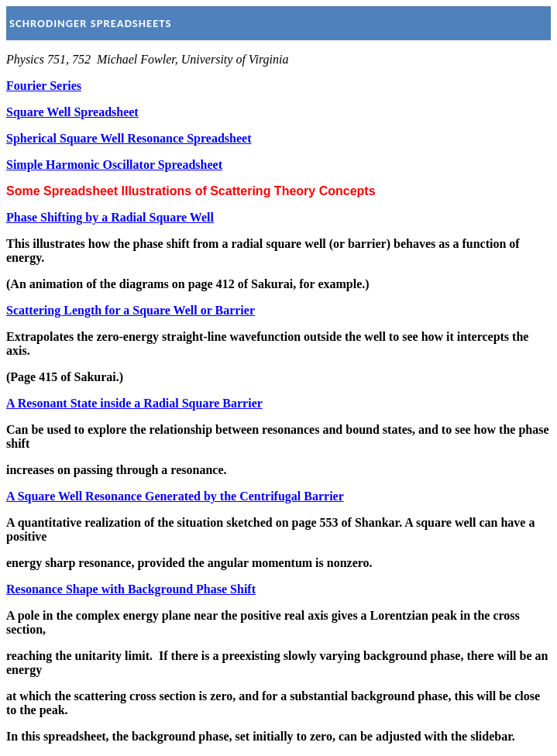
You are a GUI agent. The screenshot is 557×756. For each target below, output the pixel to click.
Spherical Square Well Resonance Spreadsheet (129, 138)
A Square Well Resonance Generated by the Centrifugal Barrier (175, 496)
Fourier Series (44, 86)
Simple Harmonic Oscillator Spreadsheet (114, 165)
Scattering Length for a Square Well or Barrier (131, 310)
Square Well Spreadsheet (72, 112)
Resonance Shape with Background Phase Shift (131, 589)
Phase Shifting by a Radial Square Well (110, 217)
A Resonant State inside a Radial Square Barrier (134, 403)
